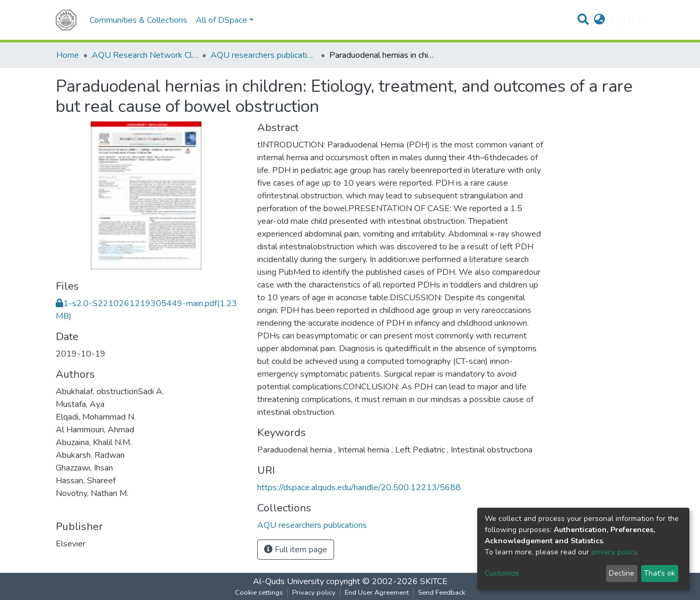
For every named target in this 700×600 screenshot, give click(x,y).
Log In (623, 20)
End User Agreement (377, 593)
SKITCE (434, 581)
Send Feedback (441, 593)
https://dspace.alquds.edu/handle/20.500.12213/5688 (359, 488)
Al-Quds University (288, 581)
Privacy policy (314, 593)
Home (68, 55)
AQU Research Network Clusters (145, 55)
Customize (502, 573)
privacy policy (614, 552)
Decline (622, 573)
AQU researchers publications (264, 55)
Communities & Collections (138, 20)
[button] (600, 20)
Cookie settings (259, 593)
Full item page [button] (296, 550)
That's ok (659, 573)
